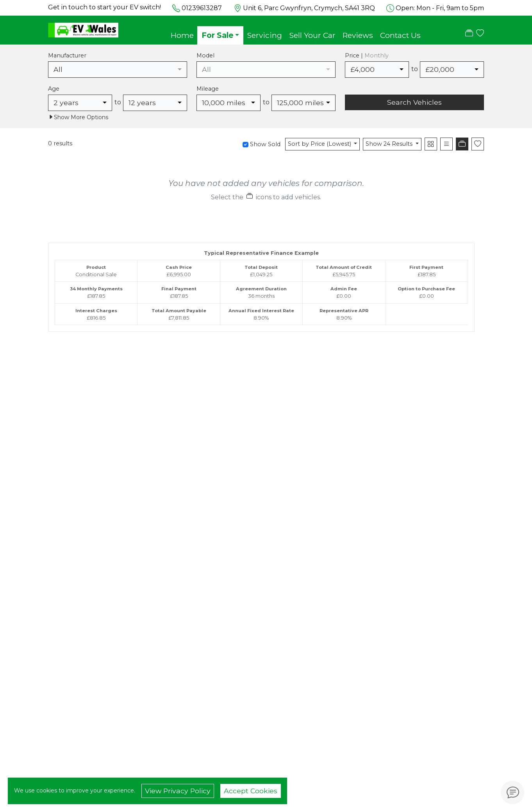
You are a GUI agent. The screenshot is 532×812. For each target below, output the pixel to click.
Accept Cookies (251, 791)
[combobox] (118, 70)
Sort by (320, 144)
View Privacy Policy (178, 791)
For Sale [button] (218, 35)
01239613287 (202, 8)
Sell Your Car (312, 35)
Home (182, 35)
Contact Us (400, 35)
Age (54, 89)
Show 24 (390, 144)
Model (205, 55)
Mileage (208, 89)
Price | (367, 55)
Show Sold (264, 144)
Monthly (377, 55)
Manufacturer (67, 55)
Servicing (264, 35)
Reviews (358, 35)
